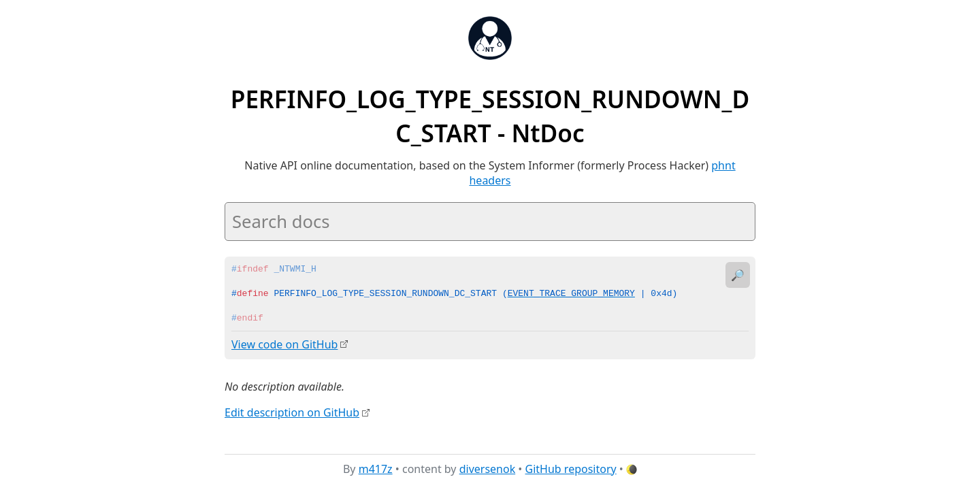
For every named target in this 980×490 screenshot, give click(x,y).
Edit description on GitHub (292, 412)
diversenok (488, 469)
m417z (376, 469)
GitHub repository (571, 469)
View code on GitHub (284, 344)
